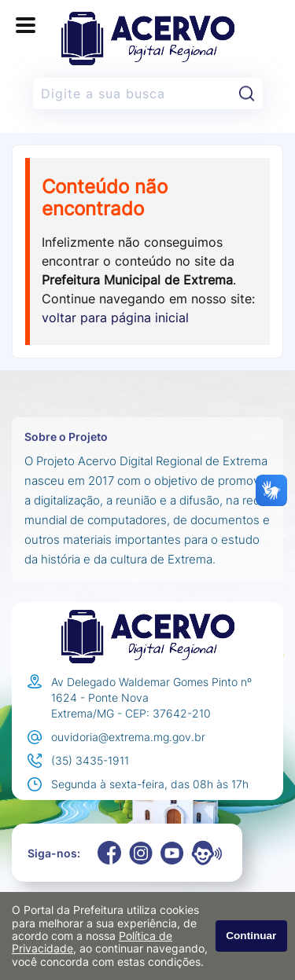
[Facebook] (109, 853)
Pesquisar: (263, 77)
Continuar (251, 936)
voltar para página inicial (115, 317)
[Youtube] (172, 853)
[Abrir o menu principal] (26, 25)
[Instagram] (141, 853)
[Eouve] (207, 853)
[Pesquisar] (247, 93)
